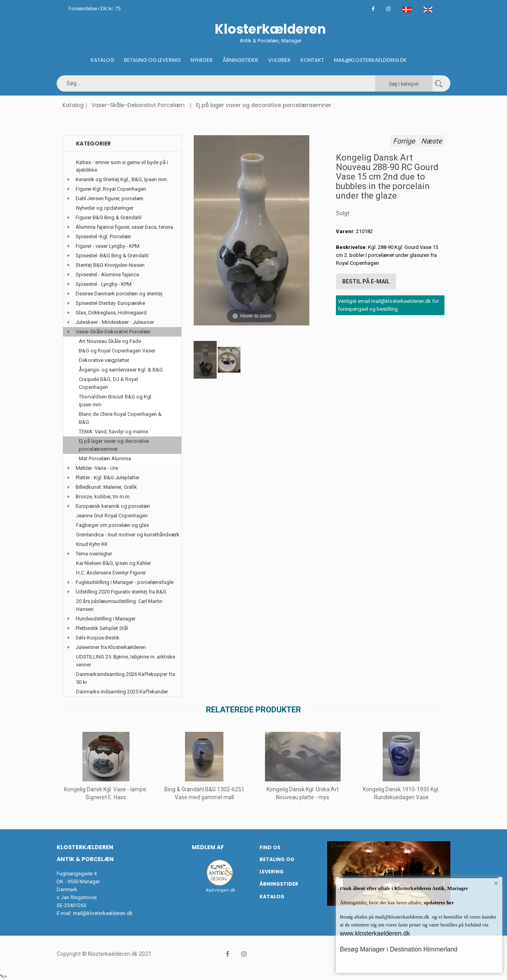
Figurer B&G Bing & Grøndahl (109, 217)
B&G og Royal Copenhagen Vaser (117, 351)
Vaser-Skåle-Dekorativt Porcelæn (138, 105)
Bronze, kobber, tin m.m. (103, 497)
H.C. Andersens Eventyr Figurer (111, 573)
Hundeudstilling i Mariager (106, 619)
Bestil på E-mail (366, 281)
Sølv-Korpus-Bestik (98, 638)
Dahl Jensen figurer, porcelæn (110, 198)
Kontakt (312, 60)
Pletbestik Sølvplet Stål (102, 628)
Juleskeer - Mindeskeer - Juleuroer (115, 322)
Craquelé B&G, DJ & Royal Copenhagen (108, 383)
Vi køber (279, 60)
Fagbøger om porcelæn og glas (112, 525)
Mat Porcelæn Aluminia (105, 458)
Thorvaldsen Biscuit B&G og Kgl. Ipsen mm (116, 401)
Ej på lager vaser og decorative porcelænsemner (264, 105)
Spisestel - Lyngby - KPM (104, 284)
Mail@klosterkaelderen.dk (370, 60)
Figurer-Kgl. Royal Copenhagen (111, 189)
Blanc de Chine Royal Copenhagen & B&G (120, 418)
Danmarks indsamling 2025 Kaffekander (122, 692)
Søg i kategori (404, 84)
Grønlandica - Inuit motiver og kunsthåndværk (128, 535)
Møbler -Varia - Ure (97, 468)
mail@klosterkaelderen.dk (103, 913)
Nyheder (202, 60)
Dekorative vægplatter (104, 360)
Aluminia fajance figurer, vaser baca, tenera (124, 227)
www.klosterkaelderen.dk (375, 933)
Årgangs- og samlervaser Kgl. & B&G (121, 370)
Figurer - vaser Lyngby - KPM (108, 246)
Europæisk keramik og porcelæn (113, 506)
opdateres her (438, 902)
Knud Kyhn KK (92, 544)
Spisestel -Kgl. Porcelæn (103, 236)
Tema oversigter (94, 554)
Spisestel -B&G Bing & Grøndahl (112, 256)
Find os (270, 847)
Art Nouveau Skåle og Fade (110, 341)
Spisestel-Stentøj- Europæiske (110, 303)
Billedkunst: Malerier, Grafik (106, 487)
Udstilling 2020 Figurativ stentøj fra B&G (121, 592)
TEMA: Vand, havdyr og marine (113, 432)
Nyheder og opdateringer (105, 208)
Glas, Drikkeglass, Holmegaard (111, 313)
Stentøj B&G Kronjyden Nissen (110, 265)
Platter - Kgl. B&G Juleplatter (108, 478)
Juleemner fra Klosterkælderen (111, 647)
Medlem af (208, 847)
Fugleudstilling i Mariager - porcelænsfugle (125, 582)
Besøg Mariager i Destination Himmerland (399, 949)
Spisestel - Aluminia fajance (107, 275)
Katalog (102, 60)
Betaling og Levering (152, 60)
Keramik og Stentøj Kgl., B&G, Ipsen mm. (122, 179)
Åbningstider (240, 60)
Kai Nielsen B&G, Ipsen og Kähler (113, 563)
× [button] (496, 883)
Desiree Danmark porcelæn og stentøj (119, 294)
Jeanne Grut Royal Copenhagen (112, 516)
